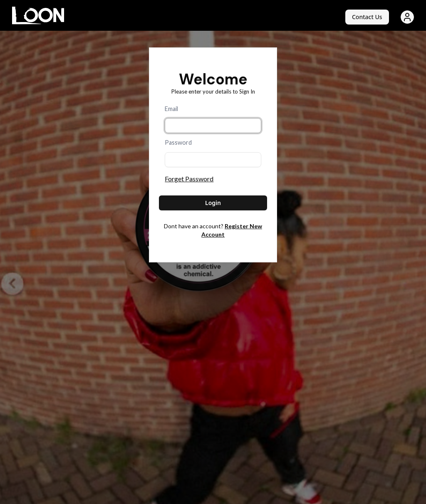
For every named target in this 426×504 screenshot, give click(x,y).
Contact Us (367, 17)
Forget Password (189, 179)
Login (213, 203)
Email (171, 109)
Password (178, 142)
